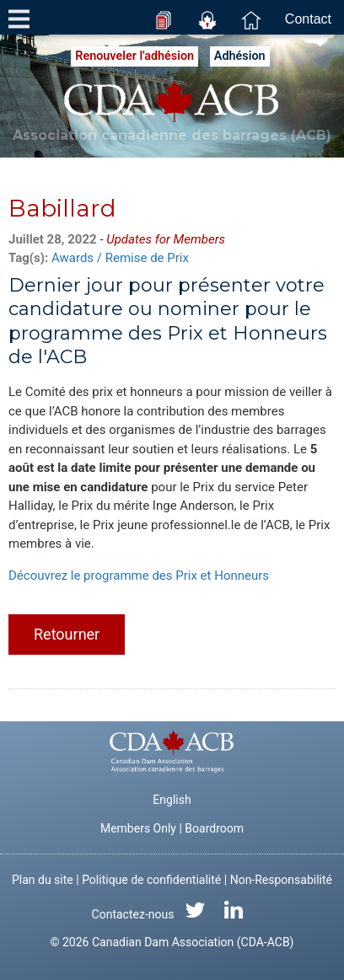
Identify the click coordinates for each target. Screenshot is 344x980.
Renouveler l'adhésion (134, 56)
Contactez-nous (133, 914)
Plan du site (43, 880)
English (172, 800)
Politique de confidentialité (151, 880)
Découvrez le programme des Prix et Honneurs (139, 576)
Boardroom (214, 828)
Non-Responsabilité (281, 880)
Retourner (67, 634)
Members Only (138, 828)
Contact (308, 19)
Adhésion (240, 56)
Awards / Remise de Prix (120, 258)
